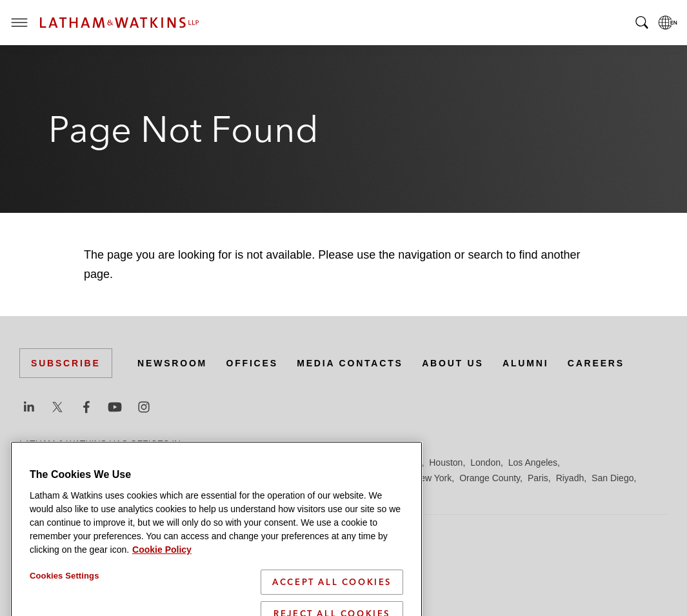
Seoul (96, 493)
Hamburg (350, 462)
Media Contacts (350, 363)
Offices (252, 363)
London (485, 462)
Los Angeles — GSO (174, 478)
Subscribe (66, 363)
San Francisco (48, 493)
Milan (358, 478)
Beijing (66, 462)
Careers (596, 363)
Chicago (182, 462)
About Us (453, 363)
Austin (32, 462)
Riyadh (570, 478)
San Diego (612, 478)
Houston (446, 462)
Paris (538, 478)
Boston (101, 462)
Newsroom (172, 363)
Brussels (140, 462)
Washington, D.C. (347, 493)
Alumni (525, 363)
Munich (391, 478)
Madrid (237, 478)
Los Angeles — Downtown (72, 478)
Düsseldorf (258, 462)
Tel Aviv (239, 493)
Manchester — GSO (299, 478)
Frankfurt (306, 462)
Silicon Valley (142, 493)
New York (433, 478)
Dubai (218, 462)
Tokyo (274, 493)
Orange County (490, 478)
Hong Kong (399, 462)
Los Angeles (533, 462)
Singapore (196, 493)
